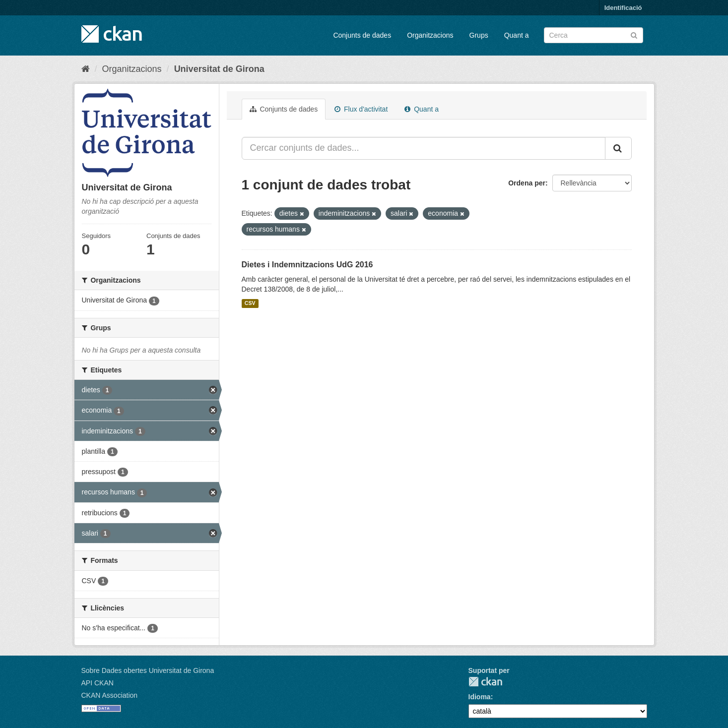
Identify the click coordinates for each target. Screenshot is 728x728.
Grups (479, 35)
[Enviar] (634, 34)
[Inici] (86, 69)
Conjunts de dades (362, 35)
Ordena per (527, 183)
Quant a (517, 35)
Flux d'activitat (361, 109)
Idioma (480, 697)
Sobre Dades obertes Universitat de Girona (148, 670)
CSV (250, 303)
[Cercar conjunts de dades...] (424, 148)
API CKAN (98, 683)
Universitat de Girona (219, 69)
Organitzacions (430, 35)
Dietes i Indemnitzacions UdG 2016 (307, 265)
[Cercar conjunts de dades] (594, 35)
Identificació (623, 8)
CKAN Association (110, 695)
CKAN (485, 682)
